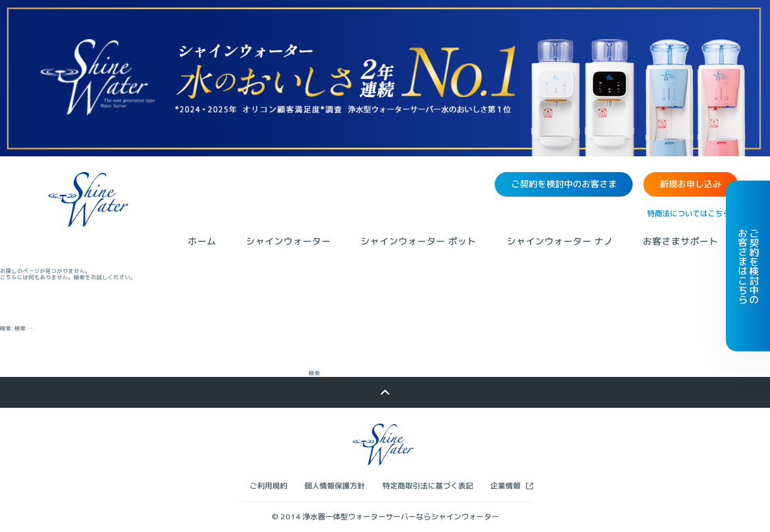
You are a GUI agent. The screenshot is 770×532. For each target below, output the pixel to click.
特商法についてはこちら (689, 213)
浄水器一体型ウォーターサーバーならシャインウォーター (401, 517)
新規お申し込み (691, 184)
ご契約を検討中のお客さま (564, 184)
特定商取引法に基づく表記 (428, 486)
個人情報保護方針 (335, 486)
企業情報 (505, 486)
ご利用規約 (268, 486)
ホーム (202, 241)
